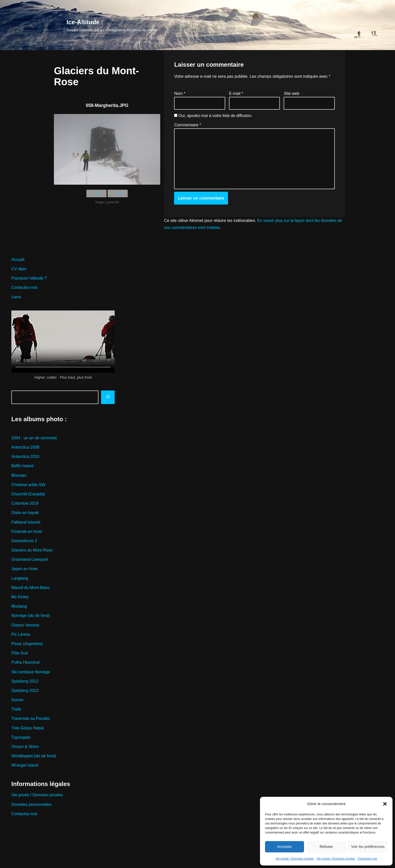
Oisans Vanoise (25, 625)
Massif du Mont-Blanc (31, 588)
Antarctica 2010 (25, 457)
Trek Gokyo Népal (27, 728)
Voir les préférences (368, 846)
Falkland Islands (26, 522)
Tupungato (21, 737)
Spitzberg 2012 (25, 681)
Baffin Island (22, 466)
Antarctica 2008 (25, 447)
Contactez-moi (367, 859)
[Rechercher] (108, 397)
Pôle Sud (20, 653)
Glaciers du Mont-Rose (32, 550)
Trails (16, 709)
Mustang (19, 606)
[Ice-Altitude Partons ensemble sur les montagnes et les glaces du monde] (112, 25)
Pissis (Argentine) (27, 644)
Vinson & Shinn (25, 747)
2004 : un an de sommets (34, 438)
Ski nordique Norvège (31, 672)
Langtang (20, 578)
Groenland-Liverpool (30, 559)
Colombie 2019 (25, 503)
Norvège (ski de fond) (31, 616)
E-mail (236, 93)
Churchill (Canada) (28, 494)
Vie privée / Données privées (295, 859)
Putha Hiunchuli (25, 662)
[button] (385, 804)
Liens (16, 297)
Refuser (326, 846)
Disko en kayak (25, 513)
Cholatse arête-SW (28, 485)
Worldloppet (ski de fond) (34, 756)
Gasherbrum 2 (24, 541)
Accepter (285, 846)
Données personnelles (31, 804)
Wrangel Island (25, 765)
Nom (180, 93)
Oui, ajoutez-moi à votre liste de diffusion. (213, 116)
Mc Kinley (20, 597)
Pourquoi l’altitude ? (29, 278)
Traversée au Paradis (30, 718)
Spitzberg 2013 (25, 691)
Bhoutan (19, 475)
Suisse (17, 700)
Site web (291, 93)
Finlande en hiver (27, 531)
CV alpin (19, 269)
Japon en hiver (25, 569)
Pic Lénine (21, 634)
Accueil (18, 260)
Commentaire (188, 125)
